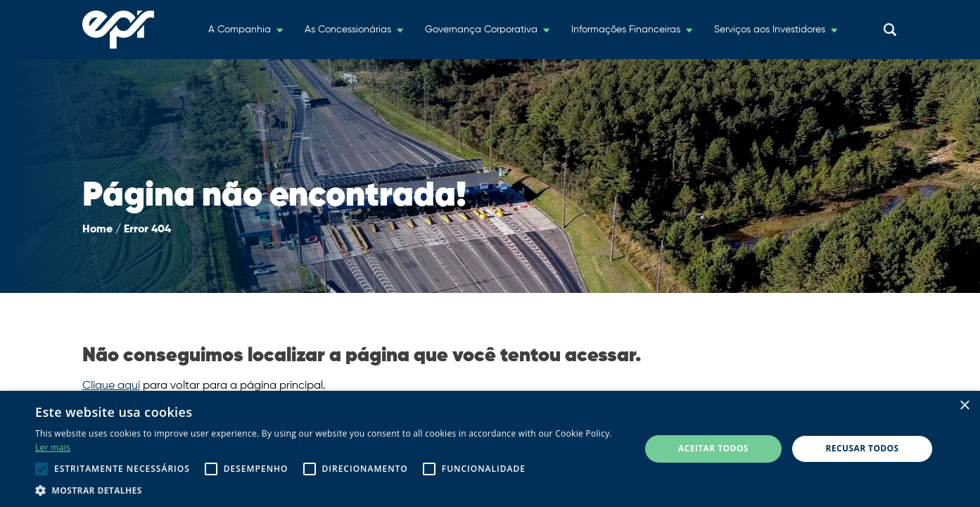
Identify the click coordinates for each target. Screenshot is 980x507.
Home (97, 230)
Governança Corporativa (481, 30)
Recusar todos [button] (863, 448)
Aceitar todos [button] (713, 448)
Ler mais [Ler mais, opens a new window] (53, 447)
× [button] (964, 406)
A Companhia (240, 30)
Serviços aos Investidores (770, 30)
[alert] (490, 449)
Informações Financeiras (626, 30)
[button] (329, 490)
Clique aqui (111, 386)
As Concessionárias (348, 30)
